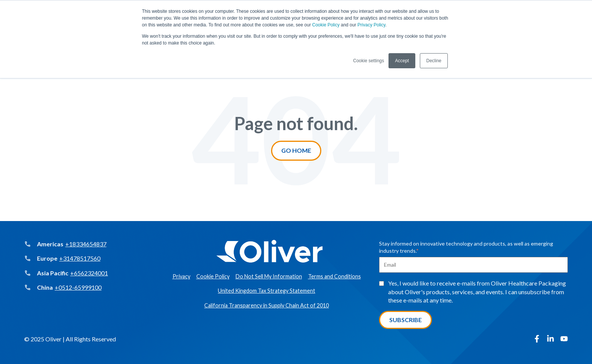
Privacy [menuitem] (181, 276)
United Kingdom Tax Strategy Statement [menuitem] (267, 291)
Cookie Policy (326, 25)
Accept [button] (402, 61)
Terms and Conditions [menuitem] (335, 276)
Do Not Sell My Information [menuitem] (269, 276)
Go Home (296, 150)
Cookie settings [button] (368, 61)
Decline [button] (434, 61)
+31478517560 (80, 258)
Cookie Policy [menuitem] (213, 276)
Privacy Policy (372, 25)
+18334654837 (86, 244)
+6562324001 (89, 273)
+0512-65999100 (78, 287)
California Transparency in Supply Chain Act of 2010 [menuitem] (267, 305)
